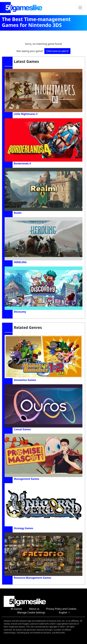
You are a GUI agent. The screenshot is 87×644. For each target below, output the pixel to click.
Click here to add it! (57, 51)
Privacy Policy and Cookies (61, 609)
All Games (16, 609)
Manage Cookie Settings (31, 612)
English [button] (63, 612)
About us (34, 609)
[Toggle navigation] (80, 8)
